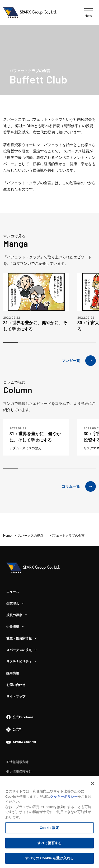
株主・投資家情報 (19, 638)
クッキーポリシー (64, 797)
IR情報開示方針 (17, 762)
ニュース (13, 592)
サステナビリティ (19, 662)
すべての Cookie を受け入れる (49, 859)
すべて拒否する (50, 844)
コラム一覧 (79, 486)
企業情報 (13, 627)
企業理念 (13, 604)
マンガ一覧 (79, 361)
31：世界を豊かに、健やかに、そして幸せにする (35, 326)
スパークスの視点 (19, 650)
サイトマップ (16, 697)
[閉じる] (93, 784)
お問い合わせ (16, 685)
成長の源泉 (14, 615)
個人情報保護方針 (19, 772)
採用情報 (13, 673)
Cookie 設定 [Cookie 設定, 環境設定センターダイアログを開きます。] (49, 828)
